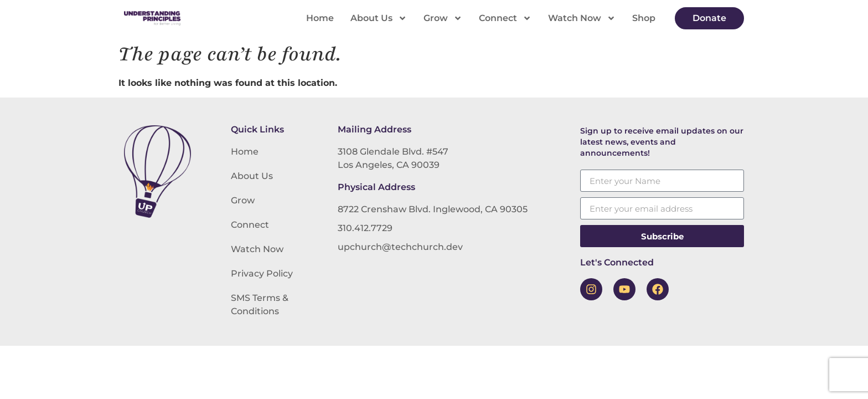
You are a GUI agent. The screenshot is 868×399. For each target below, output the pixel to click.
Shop (644, 18)
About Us (379, 18)
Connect (505, 18)
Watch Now (582, 18)
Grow (443, 18)
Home (320, 18)
